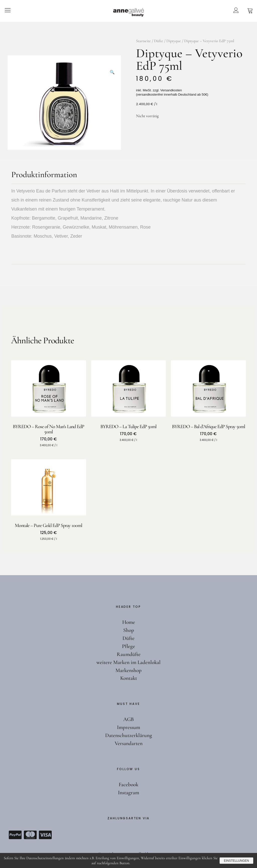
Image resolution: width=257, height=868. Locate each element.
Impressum (128, 727)
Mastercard (30, 835)
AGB (129, 719)
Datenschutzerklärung (128, 735)
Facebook (129, 784)
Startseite (143, 41)
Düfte (159, 41)
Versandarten (128, 743)
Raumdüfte (129, 654)
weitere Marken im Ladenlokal (129, 662)
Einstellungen (235, 860)
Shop (128, 630)
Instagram (129, 792)
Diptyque (174, 41)
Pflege (128, 646)
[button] (112, 64)
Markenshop (129, 670)
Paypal (15, 835)
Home (128, 622)
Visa (45, 835)
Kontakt (129, 678)
